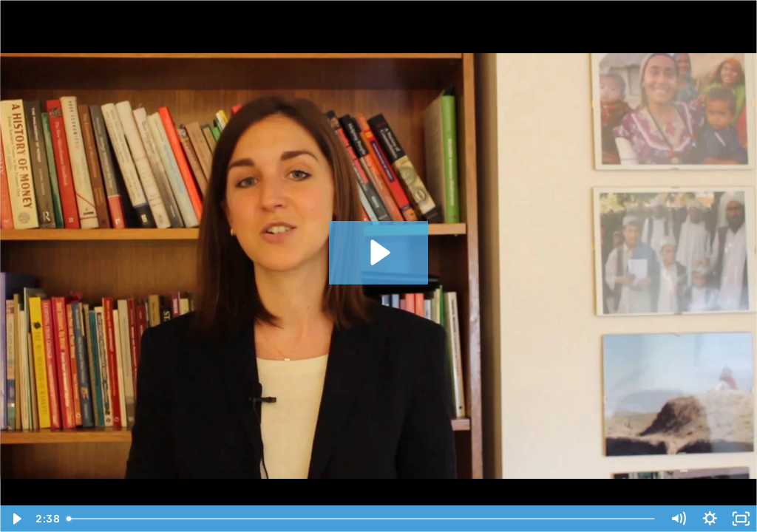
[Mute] (678, 519)
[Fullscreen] (741, 519)
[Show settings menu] (710, 519)
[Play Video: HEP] (378, 252)
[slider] (362, 519)
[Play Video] (16, 519)
